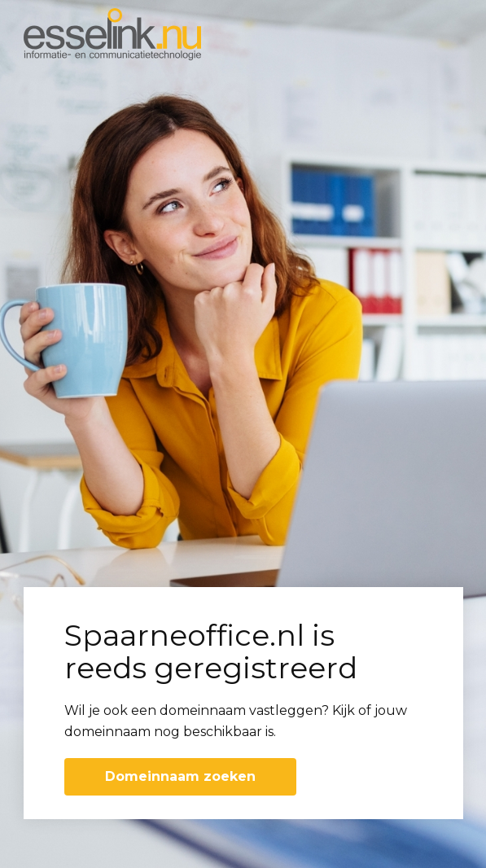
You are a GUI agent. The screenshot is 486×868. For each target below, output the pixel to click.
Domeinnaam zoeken (180, 776)
